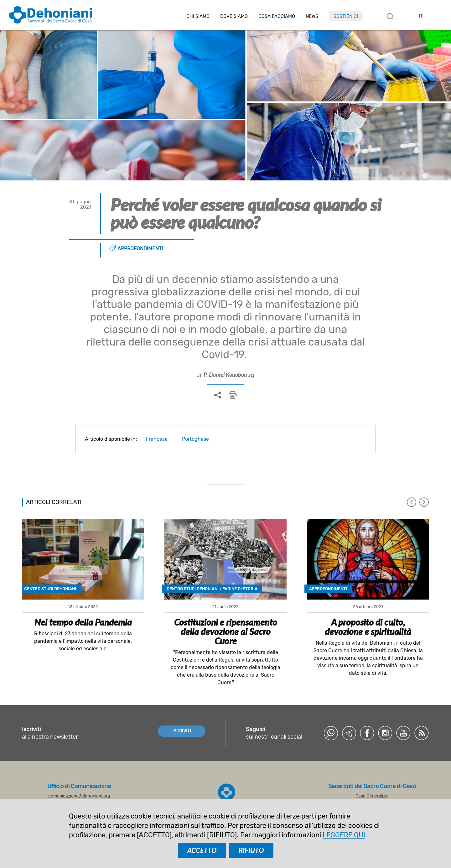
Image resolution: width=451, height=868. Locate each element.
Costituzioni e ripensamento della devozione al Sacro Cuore (226, 632)
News (312, 16)
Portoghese (195, 439)
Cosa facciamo (277, 16)
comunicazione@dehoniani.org (79, 796)
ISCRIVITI (182, 731)
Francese (157, 439)
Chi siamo (198, 16)
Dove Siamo (234, 16)
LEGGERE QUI (344, 835)
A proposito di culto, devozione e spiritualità (368, 627)
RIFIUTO (251, 850)
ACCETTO (202, 850)
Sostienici (346, 16)
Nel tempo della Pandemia (83, 622)
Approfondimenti (140, 249)
